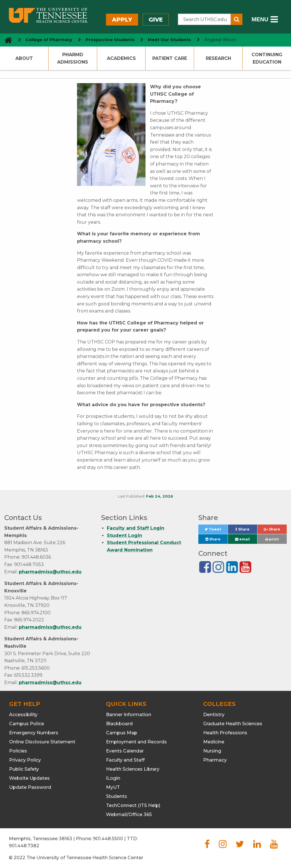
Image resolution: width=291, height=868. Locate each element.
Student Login (124, 535)
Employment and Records (136, 742)
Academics (121, 58)
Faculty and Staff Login (136, 528)
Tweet (216, 531)
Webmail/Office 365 (129, 814)
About (24, 58)
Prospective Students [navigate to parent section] (110, 40)
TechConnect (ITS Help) (133, 805)
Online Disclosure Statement (42, 742)
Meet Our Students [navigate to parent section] (169, 40)
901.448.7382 (24, 846)
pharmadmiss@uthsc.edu (50, 572)
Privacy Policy (25, 760)
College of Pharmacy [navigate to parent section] (49, 40)
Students (117, 796)
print (272, 539)
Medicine (214, 742)
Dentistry (214, 715)
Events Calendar (125, 751)
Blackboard (119, 724)
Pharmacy (215, 760)
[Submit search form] (237, 19)
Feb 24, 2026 (160, 496)
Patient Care (170, 58)
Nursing (212, 751)
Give (156, 20)
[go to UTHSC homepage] (6, 40)
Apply (122, 20)
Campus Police (27, 724)
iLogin (113, 778)
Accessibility (23, 715)
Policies (18, 751)
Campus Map (122, 733)
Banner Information (129, 715)
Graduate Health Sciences (233, 724)
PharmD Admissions (73, 58)
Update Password (30, 787)
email (242, 539)
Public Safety (24, 769)
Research (218, 58)
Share (246, 531)
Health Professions (225, 733)
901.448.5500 (108, 839)
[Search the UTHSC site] (204, 19)
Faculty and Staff (125, 760)
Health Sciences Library (133, 769)
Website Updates (29, 778)
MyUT (113, 787)
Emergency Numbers (34, 733)
